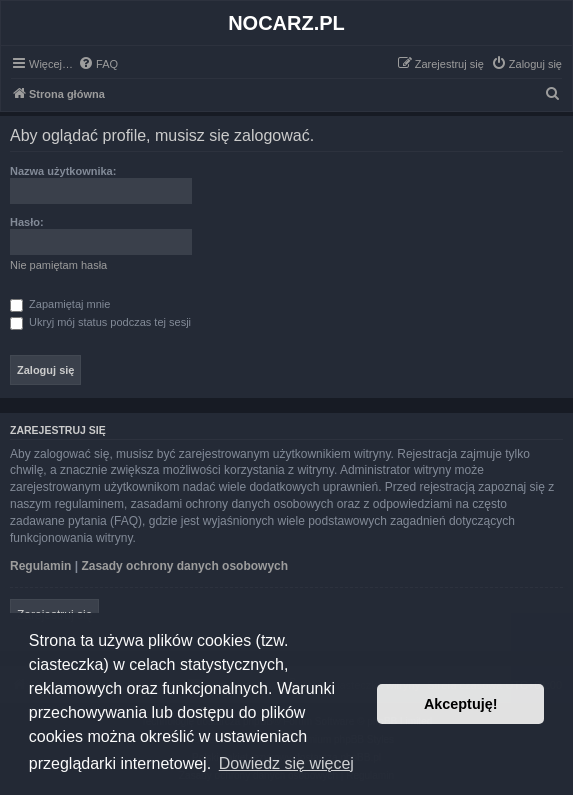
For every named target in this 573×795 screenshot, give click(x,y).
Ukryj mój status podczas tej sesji (100, 322)
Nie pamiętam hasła (58, 265)
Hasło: (27, 222)
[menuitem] (98, 64)
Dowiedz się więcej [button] (286, 763)
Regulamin (40, 566)
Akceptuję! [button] (461, 704)
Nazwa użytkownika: (63, 171)
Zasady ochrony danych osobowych (184, 566)
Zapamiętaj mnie (60, 304)
